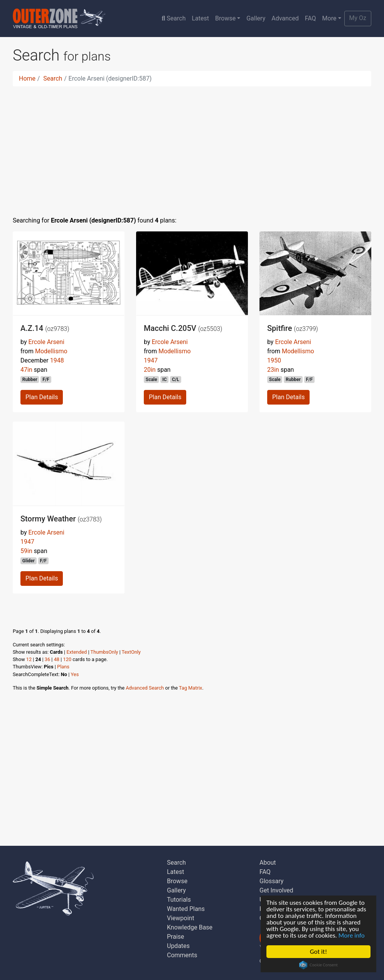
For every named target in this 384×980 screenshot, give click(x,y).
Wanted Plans (186, 909)
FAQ (311, 18)
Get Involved (276, 890)
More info (352, 935)
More (329, 18)
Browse (225, 18)
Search (173, 18)
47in (26, 370)
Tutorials (179, 900)
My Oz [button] (358, 18)
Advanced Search (145, 688)
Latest (200, 18)
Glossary (271, 881)
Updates (178, 946)
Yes (75, 674)
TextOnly (131, 652)
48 (57, 659)
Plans (63, 667)
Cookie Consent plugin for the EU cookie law (318, 965)
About (268, 863)
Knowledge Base (190, 927)
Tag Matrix (190, 688)
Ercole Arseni (46, 342)
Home (27, 78)
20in (150, 370)
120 (67, 659)
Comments (182, 955)
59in (26, 551)
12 (29, 659)
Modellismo (51, 351)
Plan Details (42, 397)
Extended (77, 652)
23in (273, 370)
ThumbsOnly (104, 652)
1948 (57, 360)
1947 (151, 360)
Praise (176, 937)
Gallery (256, 18)
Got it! (318, 952)
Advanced (285, 18)
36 (47, 659)
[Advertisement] (192, 147)
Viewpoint (181, 918)
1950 (274, 360)
